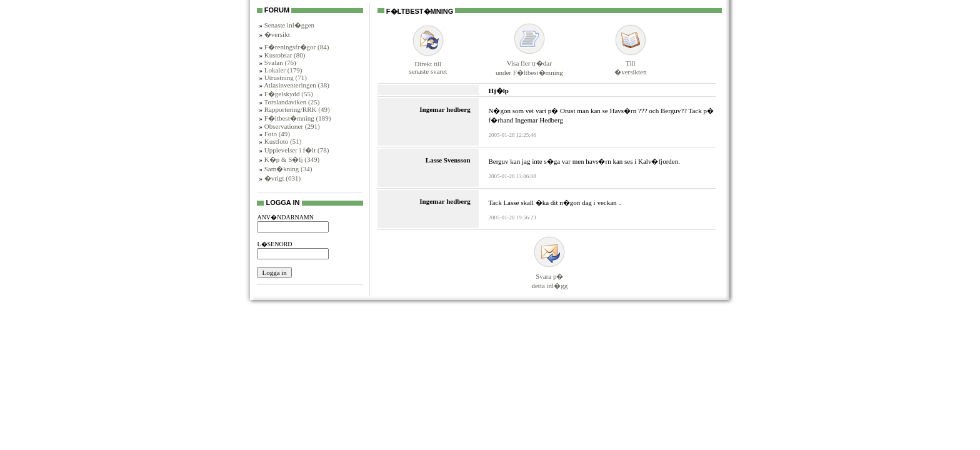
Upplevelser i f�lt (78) (297, 150)
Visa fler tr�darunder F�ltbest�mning (529, 62)
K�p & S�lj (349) (292, 159)
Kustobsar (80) (285, 55)
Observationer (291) (292, 126)
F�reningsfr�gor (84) (297, 47)
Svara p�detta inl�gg (549, 275)
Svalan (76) (280, 62)
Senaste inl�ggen (289, 25)
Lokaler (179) (283, 70)
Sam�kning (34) (288, 169)
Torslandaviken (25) (292, 102)
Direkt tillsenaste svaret (428, 62)
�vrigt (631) (282, 178)
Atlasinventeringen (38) (297, 85)
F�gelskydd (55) (289, 94)
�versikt (277, 34)
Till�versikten (630, 62)
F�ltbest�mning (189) (298, 118)
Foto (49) (277, 134)
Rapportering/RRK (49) (297, 109)
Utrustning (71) (286, 77)
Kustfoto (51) (283, 141)
